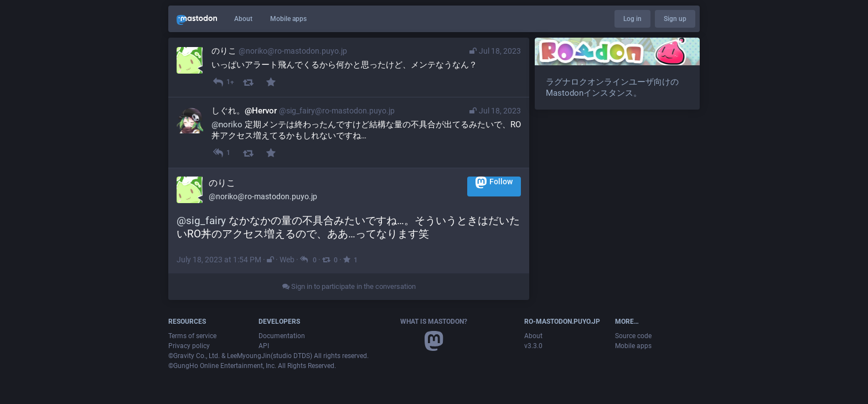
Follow (494, 182)
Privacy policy (189, 346)
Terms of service (192, 336)
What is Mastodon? (434, 322)
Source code (633, 336)
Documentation (282, 336)
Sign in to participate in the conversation (349, 286)
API (264, 346)
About (243, 19)
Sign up (675, 19)
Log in (632, 19)
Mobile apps (288, 19)
